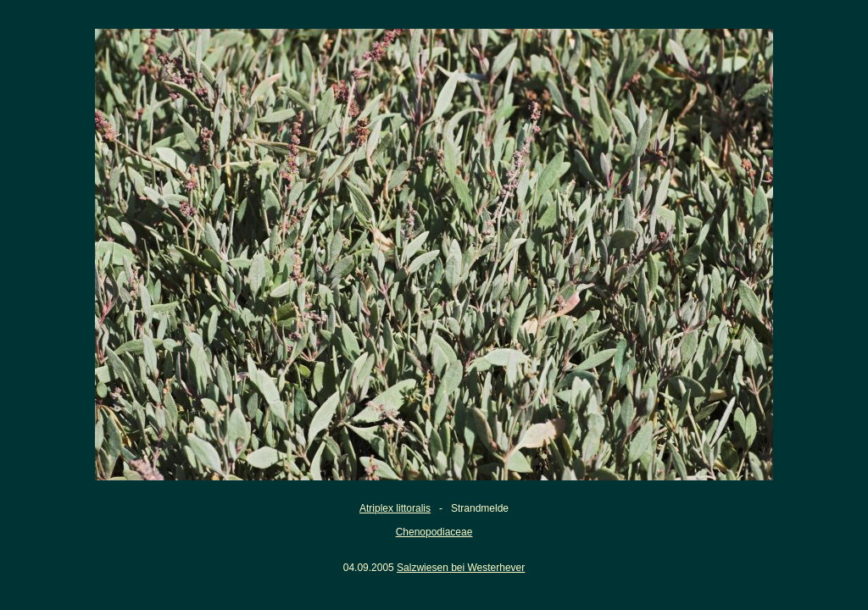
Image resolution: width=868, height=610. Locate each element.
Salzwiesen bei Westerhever (461, 568)
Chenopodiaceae (434, 532)
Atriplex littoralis (395, 508)
